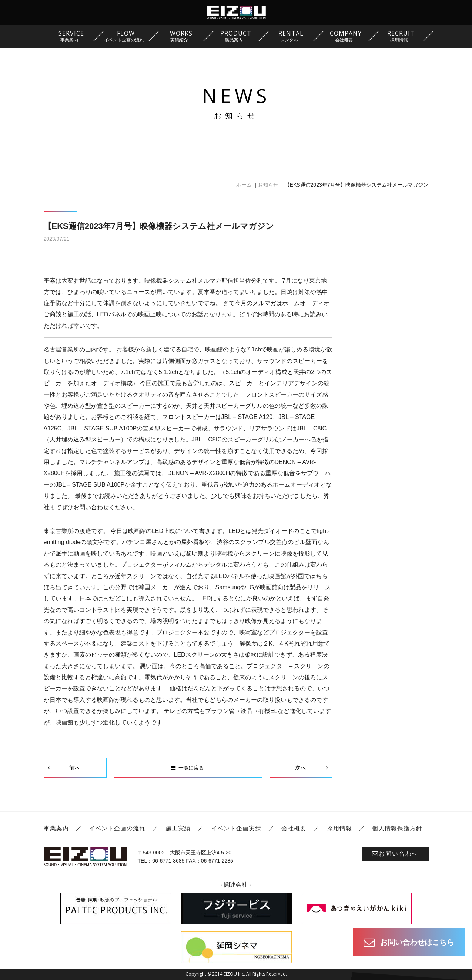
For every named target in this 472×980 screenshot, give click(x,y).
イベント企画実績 (236, 828)
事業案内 (56, 828)
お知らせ (268, 185)
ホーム (244, 185)
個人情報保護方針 (397, 828)
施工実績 (178, 828)
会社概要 (294, 828)
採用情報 (339, 828)
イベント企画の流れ (117, 828)
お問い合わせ (395, 854)
